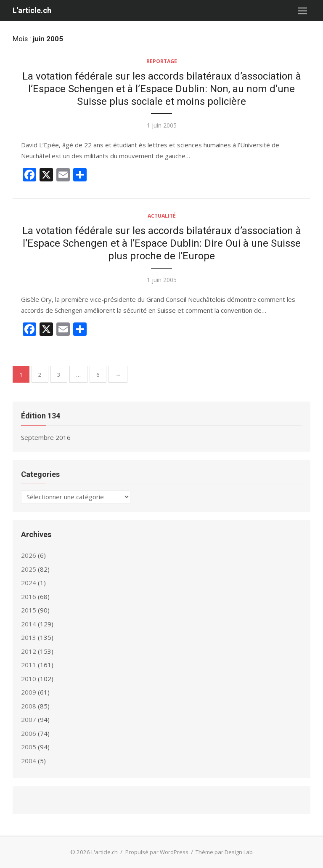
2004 (29, 761)
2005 (29, 747)
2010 (29, 679)
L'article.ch (32, 10)
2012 (29, 651)
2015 (29, 610)
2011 (29, 665)
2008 (29, 706)
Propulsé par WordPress (157, 852)
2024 (29, 583)
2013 (29, 637)
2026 (29, 555)
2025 (29, 569)
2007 (29, 719)
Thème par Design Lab (224, 852)
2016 (29, 596)
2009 (29, 692)
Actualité (162, 216)
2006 (29, 733)
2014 (29, 624)
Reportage (162, 61)
